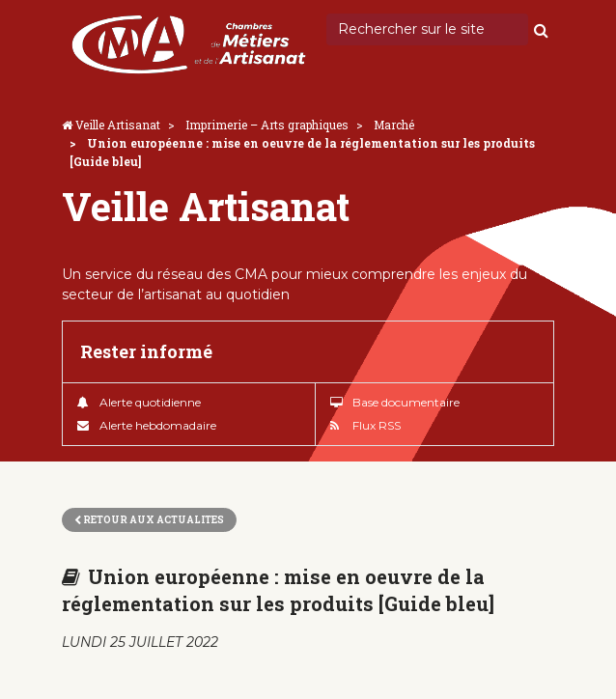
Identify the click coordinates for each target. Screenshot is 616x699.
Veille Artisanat (118, 125)
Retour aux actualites (149, 520)
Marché (394, 125)
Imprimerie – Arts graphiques (267, 125)
